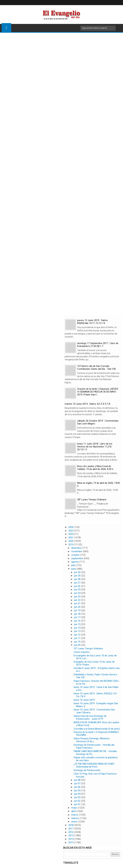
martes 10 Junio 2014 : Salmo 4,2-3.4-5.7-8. (88, 404)
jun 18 (78, 614)
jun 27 (78, 583)
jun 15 (78, 624)
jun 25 (78, 590)
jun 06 (78, 787)
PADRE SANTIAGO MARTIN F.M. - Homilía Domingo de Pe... (95, 753)
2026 (71, 527)
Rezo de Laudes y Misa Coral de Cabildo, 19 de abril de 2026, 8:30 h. (95, 468)
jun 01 (78, 804)
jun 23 (78, 597)
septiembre (78, 558)
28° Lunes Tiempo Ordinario (92, 500)
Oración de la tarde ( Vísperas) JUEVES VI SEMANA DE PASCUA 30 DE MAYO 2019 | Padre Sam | (98, 392)
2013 (71, 842)
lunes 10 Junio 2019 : (85, 700)
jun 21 (78, 603)
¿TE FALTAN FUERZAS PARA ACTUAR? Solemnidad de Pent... (94, 765)
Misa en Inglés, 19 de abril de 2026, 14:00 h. (98, 484)
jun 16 (78, 621)
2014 (71, 839)
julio (74, 565)
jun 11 (78, 638)
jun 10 (78, 642)
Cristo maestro (82, 652)
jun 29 (78, 576)
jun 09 (78, 645)
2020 (71, 541)
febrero (76, 818)
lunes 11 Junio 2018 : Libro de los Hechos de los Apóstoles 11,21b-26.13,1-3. (95, 447)
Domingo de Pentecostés (87, 770)
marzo (75, 815)
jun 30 (78, 572)
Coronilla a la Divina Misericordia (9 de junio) (97, 729)
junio (74, 569)
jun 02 (78, 801)
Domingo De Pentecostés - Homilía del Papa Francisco (94, 746)
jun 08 (78, 780)
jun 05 (78, 790)
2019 (71, 545)
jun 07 (78, 783)
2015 (71, 835)
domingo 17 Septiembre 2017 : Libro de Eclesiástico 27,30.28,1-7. (98, 345)
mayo (75, 808)
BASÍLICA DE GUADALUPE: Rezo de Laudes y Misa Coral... (96, 724)
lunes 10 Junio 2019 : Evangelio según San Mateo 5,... (96, 705)
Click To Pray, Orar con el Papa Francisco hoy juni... (95, 775)
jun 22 (78, 600)
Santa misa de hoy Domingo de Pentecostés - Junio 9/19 (90, 717)
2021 (71, 538)
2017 (71, 829)
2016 (71, 832)
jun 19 (78, 610)
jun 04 (78, 794)
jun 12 (78, 635)
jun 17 (78, 617)
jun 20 (78, 607)
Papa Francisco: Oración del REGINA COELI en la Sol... (96, 682)
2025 (71, 531)
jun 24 (78, 593)
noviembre (77, 551)
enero (75, 822)
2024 (71, 534)
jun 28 (78, 579)
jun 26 (78, 586)
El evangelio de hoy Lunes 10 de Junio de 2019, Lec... (95, 657)
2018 (71, 825)
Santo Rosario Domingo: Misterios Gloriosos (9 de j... (92, 740)
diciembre (77, 548)
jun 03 (78, 797)
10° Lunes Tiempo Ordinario (88, 649)
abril (74, 811)
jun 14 (78, 628)
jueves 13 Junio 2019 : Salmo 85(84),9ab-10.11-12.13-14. (92, 322)
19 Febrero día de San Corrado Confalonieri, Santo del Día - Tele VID (96, 367)
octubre (76, 555)
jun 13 (78, 631)
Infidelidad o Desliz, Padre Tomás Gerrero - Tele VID (96, 676)
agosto (75, 562)
